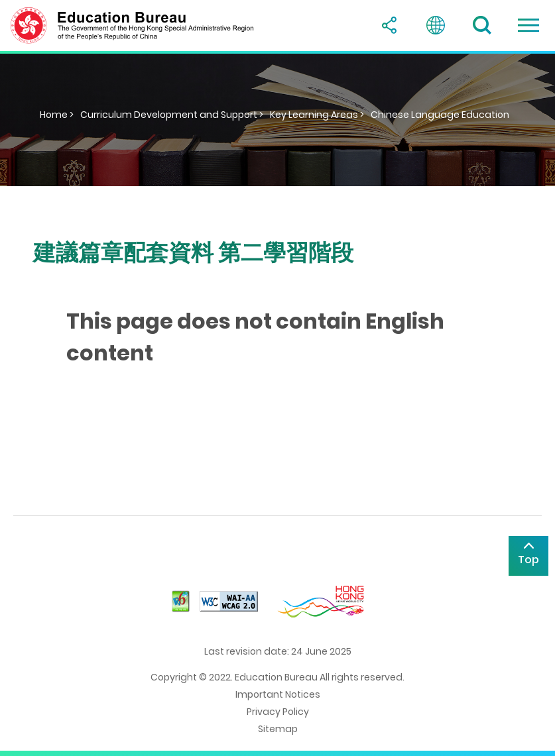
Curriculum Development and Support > (172, 115)
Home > (57, 115)
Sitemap (278, 729)
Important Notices (278, 694)
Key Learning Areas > (317, 115)
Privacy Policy (278, 712)
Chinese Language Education (440, 115)
